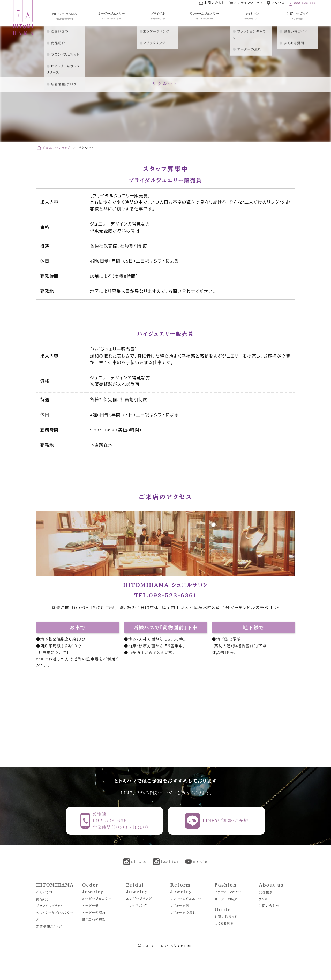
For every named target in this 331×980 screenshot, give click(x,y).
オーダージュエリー (97, 899)
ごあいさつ (44, 892)
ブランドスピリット (50, 906)
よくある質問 (224, 923)
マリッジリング (137, 905)
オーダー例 (90, 905)
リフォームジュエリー (186, 899)
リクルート (266, 899)
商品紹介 (43, 899)
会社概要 (266, 892)
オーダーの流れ (94, 912)
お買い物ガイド (226, 917)
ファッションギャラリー (231, 892)
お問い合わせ (269, 906)
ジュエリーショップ (57, 148)
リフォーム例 (180, 905)
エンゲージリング (139, 899)
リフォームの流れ (183, 912)
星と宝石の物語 (94, 919)
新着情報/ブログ (49, 926)
